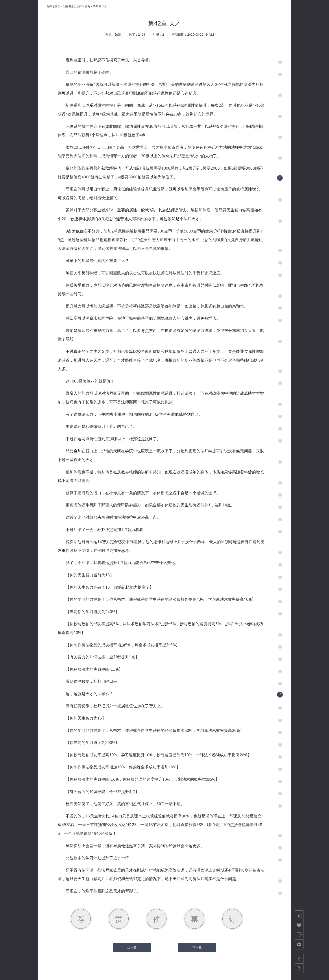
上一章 (132, 947)
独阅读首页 (54, 6)
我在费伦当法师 (72, 6)
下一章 (197, 947)
